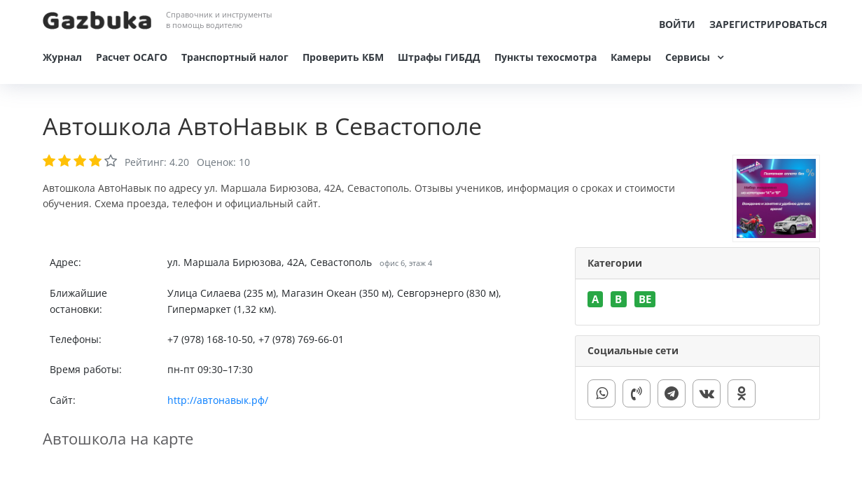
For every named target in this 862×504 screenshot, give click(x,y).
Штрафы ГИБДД (439, 57)
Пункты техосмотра (545, 57)
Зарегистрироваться (768, 24)
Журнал (62, 57)
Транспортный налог (235, 57)
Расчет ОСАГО (132, 57)
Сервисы (688, 57)
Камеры (631, 57)
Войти (677, 24)
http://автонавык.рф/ (218, 400)
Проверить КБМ (343, 57)
